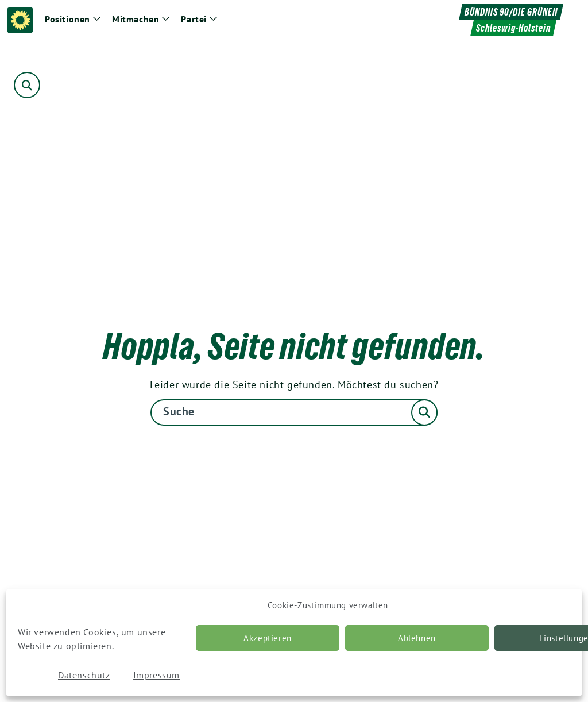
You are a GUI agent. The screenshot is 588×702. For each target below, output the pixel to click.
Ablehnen (417, 638)
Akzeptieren (268, 638)
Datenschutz (84, 675)
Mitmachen (136, 19)
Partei (194, 19)
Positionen (67, 19)
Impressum (156, 675)
